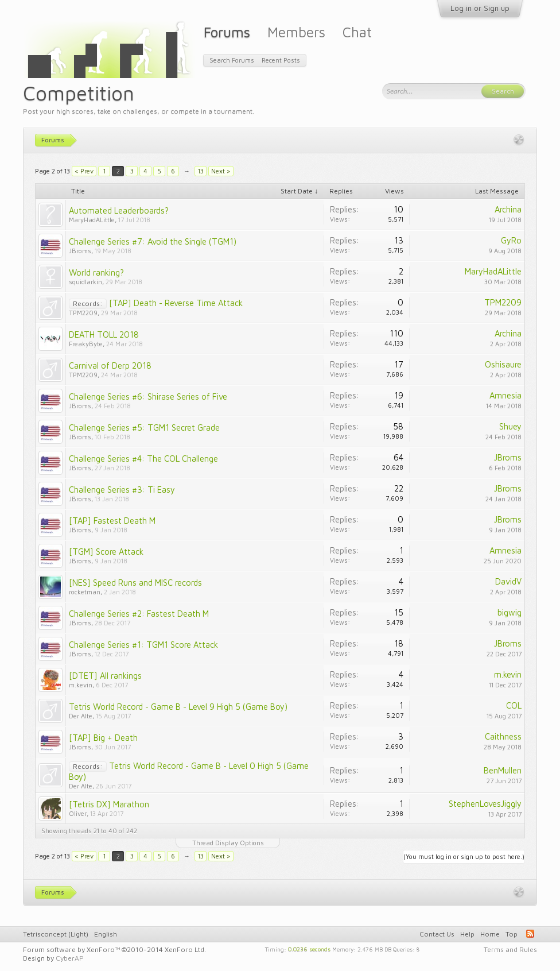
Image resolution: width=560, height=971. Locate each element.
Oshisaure (503, 364)
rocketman (85, 592)
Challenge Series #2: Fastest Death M (139, 614)
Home (490, 934)
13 (201, 171)
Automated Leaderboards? (119, 210)
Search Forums (232, 60)
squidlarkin (85, 282)
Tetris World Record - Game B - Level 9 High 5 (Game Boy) (178, 707)
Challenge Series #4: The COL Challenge (143, 459)
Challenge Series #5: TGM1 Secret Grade (144, 428)
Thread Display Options (228, 843)
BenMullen (503, 770)
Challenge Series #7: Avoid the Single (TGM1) (153, 241)
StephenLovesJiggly (485, 804)
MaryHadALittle (92, 220)
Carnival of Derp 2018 (110, 365)
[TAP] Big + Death (103, 738)
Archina (508, 209)
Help (467, 934)
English (106, 934)
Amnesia (505, 395)
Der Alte (81, 716)
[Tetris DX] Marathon (109, 804)
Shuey (510, 426)
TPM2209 (83, 313)
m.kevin (81, 685)
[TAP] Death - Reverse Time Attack (176, 303)
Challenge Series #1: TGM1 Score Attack (143, 645)
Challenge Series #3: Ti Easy (122, 490)
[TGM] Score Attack (106, 552)
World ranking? (96, 272)
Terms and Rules (510, 949)
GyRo (511, 240)
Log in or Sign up (480, 8)
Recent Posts (281, 60)
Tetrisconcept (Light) (56, 934)
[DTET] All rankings (105, 676)
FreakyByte (86, 344)
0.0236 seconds (309, 949)
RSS (530, 934)
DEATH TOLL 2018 (104, 334)
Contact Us (437, 934)
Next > (221, 171)
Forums (227, 32)
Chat (357, 32)
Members (296, 32)
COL (514, 705)
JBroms (80, 251)
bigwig (510, 612)
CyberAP (70, 958)
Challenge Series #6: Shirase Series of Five (148, 396)
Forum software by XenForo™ (114, 949)
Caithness (503, 736)
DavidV (508, 581)
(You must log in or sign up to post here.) (464, 856)
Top (512, 934)
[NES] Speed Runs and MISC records (135, 583)
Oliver (78, 813)
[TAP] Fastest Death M (112, 521)
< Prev (84, 171)
